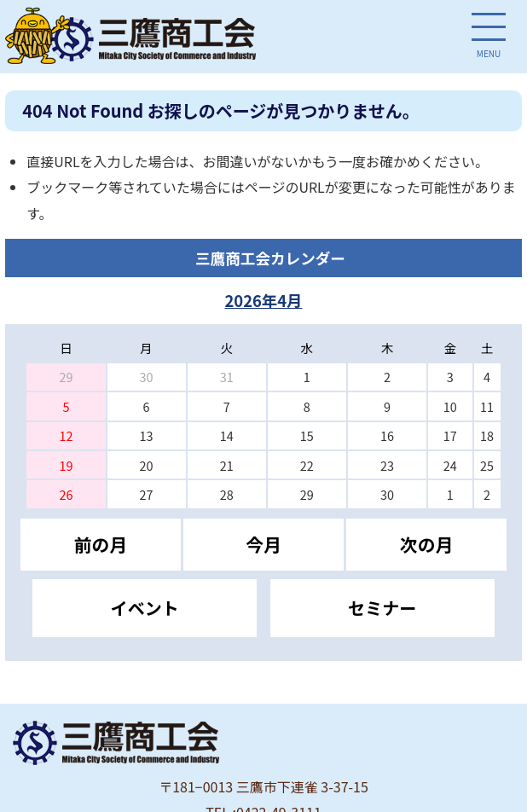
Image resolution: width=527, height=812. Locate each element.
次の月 (426, 544)
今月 (263, 544)
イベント (145, 608)
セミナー (382, 608)
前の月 (101, 544)
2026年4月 (263, 300)
